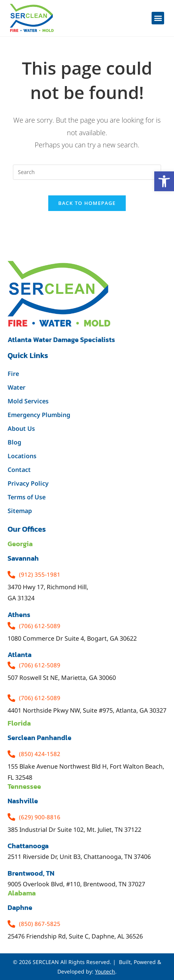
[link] (164, 181)
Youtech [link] (105, 971)
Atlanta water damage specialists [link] (61, 340)
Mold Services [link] (28, 401)
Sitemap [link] (20, 511)
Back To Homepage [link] (87, 203)
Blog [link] (14, 442)
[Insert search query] (87, 172)
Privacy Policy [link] (28, 483)
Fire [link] (13, 374)
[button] (158, 18)
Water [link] (17, 387)
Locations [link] (22, 456)
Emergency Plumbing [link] (39, 415)
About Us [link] (21, 428)
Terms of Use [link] (27, 497)
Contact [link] (19, 470)
